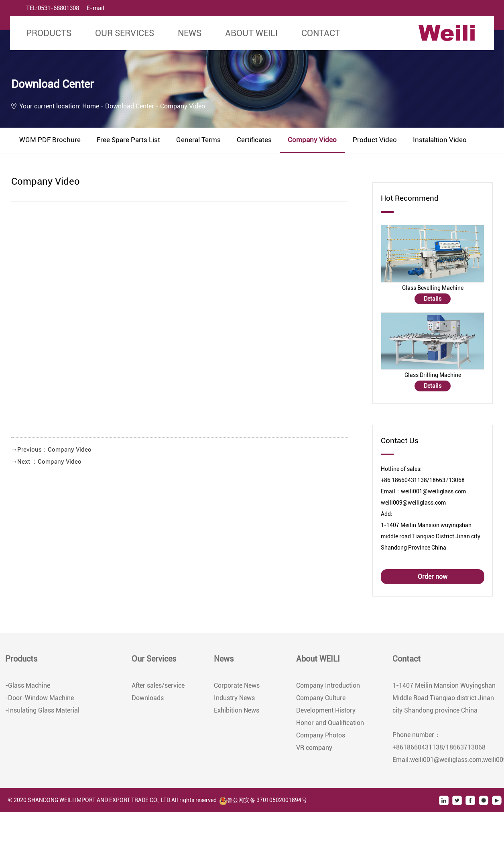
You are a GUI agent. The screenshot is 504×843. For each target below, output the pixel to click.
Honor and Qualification (330, 726)
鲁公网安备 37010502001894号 (263, 800)
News (190, 33)
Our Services (125, 33)
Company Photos (321, 738)
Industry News (234, 701)
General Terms (198, 140)
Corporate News (237, 688)
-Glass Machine (28, 688)
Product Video (375, 140)
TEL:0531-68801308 (53, 8)
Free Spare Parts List (128, 140)
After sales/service (158, 688)
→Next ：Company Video (46, 462)
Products (49, 33)
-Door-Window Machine (40, 701)
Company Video (312, 140)
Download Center (130, 106)
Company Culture (321, 701)
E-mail (96, 8)
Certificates (254, 140)
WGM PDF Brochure (50, 140)
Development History (326, 713)
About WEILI (251, 33)
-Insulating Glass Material (42, 713)
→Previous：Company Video (51, 450)
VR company (314, 750)
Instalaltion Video (440, 140)
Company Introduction (328, 688)
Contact (321, 33)
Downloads (148, 701)
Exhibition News (237, 713)
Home (91, 106)
